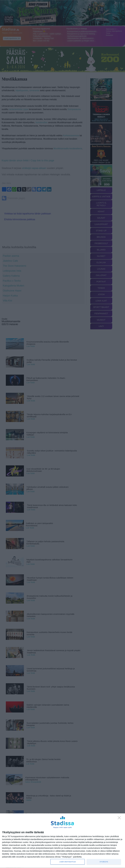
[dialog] (62, 841)
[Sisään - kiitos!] (120, 819)
